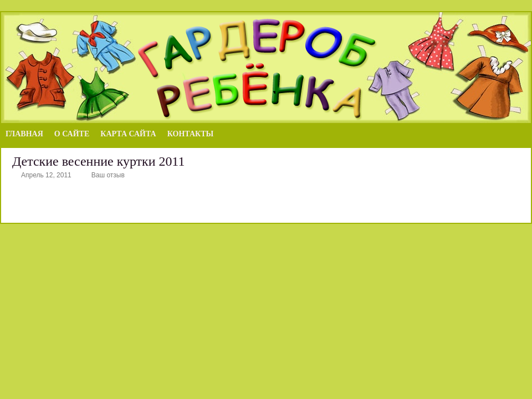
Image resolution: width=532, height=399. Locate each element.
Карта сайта (128, 134)
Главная (24, 134)
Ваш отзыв (108, 175)
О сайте (72, 134)
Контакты (191, 134)
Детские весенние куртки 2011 (98, 161)
